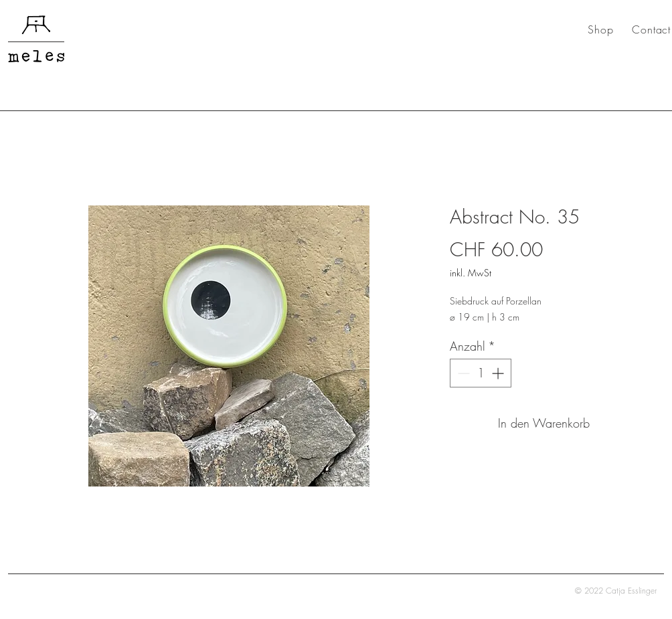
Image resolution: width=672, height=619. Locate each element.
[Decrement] (462, 373)
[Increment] (499, 373)
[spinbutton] (481, 373)
